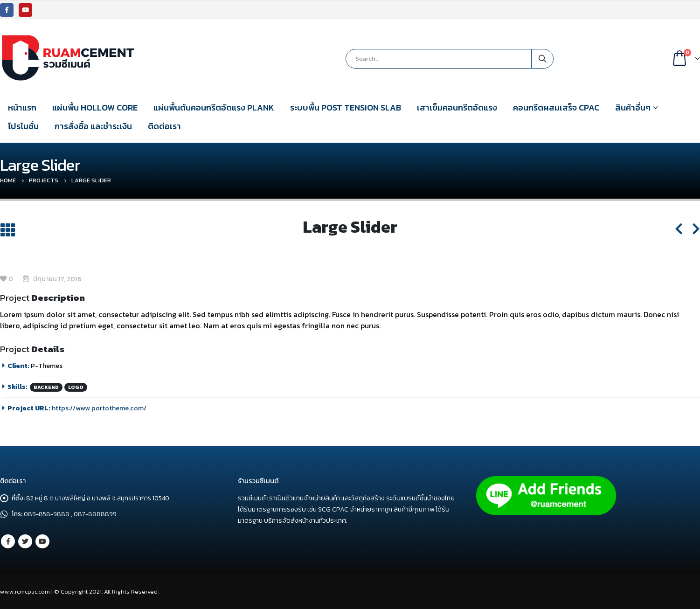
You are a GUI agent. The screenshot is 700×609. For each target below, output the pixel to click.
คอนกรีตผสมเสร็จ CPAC (556, 107)
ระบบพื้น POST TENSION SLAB (346, 107)
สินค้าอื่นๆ (633, 107)
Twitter (25, 541)
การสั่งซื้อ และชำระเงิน (93, 126)
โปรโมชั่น (23, 126)
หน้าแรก (22, 107)
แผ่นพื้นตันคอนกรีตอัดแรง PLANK (214, 107)
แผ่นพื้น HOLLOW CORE (95, 107)
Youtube (42, 541)
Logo (76, 387)
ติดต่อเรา (164, 126)
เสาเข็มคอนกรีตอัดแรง (457, 107)
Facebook (8, 541)
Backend (46, 387)
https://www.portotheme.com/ (99, 408)
